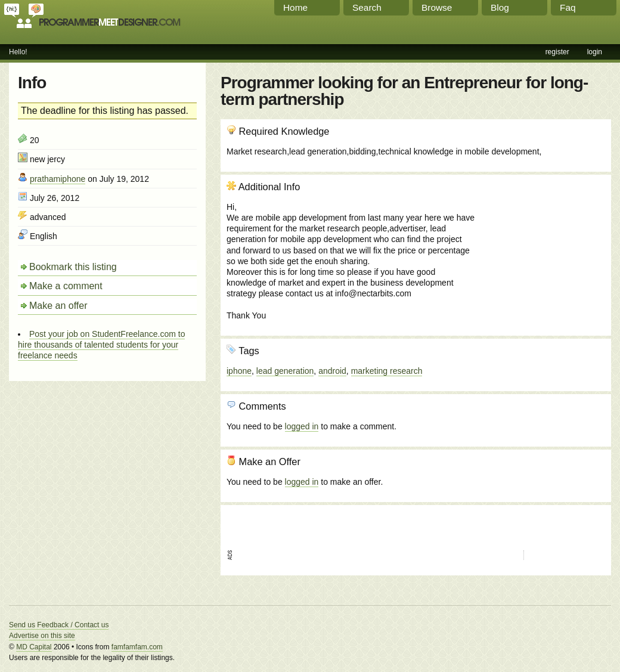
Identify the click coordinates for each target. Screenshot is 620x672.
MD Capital (34, 647)
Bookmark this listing (73, 267)
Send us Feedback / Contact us (59, 625)
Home (295, 7)
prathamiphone (58, 179)
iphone (239, 371)
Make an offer (58, 306)
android (332, 371)
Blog (500, 7)
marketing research (387, 371)
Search (367, 7)
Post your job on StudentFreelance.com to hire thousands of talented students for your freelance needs (101, 345)
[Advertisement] (541, 245)
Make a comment (66, 286)
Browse (437, 7)
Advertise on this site (42, 636)
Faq (568, 7)
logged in (302, 426)
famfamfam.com (137, 647)
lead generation (285, 371)
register (557, 52)
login (595, 52)
